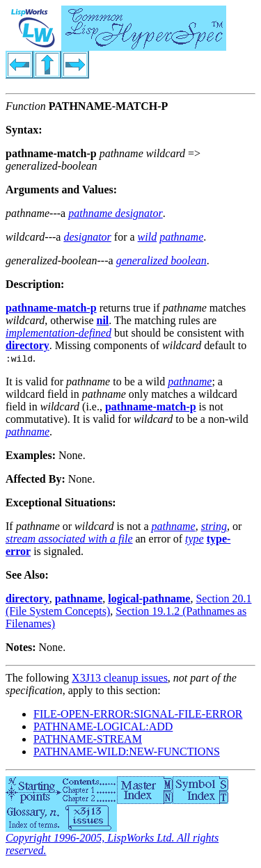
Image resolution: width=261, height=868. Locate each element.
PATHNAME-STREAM (88, 739)
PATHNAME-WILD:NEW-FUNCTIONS (127, 752)
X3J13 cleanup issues (120, 678)
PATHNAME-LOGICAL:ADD (103, 726)
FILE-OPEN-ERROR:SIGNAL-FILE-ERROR (138, 714)
